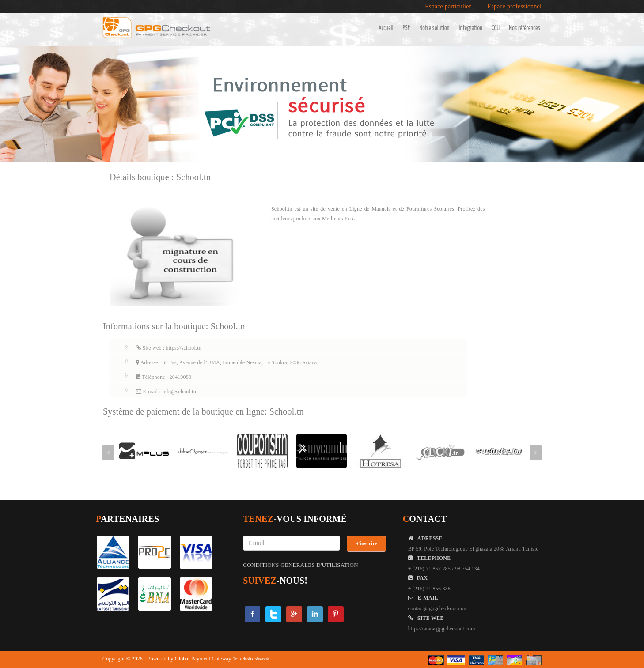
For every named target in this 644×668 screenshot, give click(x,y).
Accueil (386, 28)
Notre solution (434, 28)
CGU (496, 28)
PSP (407, 28)
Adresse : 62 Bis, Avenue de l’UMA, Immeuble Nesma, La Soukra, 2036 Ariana (226, 362)
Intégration (471, 28)
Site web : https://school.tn (169, 348)
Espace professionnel (514, 7)
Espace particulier (448, 7)
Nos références (525, 28)
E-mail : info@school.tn (166, 392)
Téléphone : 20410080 (164, 377)
